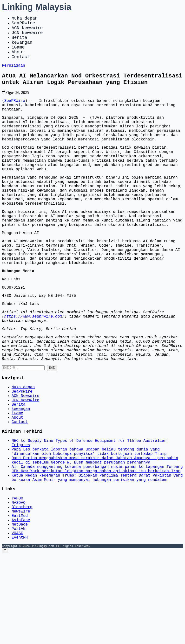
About (18, 59)
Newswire (21, 594)
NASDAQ (19, 584)
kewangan (22, 48)
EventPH (20, 626)
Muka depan (25, 19)
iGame (18, 54)
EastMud (20, 600)
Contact (21, 65)
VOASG (17, 621)
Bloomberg (22, 589)
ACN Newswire (27, 30)
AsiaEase (21, 605)
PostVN (19, 616)
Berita (19, 42)
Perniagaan (13, 75)
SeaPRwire (23, 25)
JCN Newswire (27, 36)
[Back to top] (5, 640)
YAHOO (17, 578)
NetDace (20, 610)
